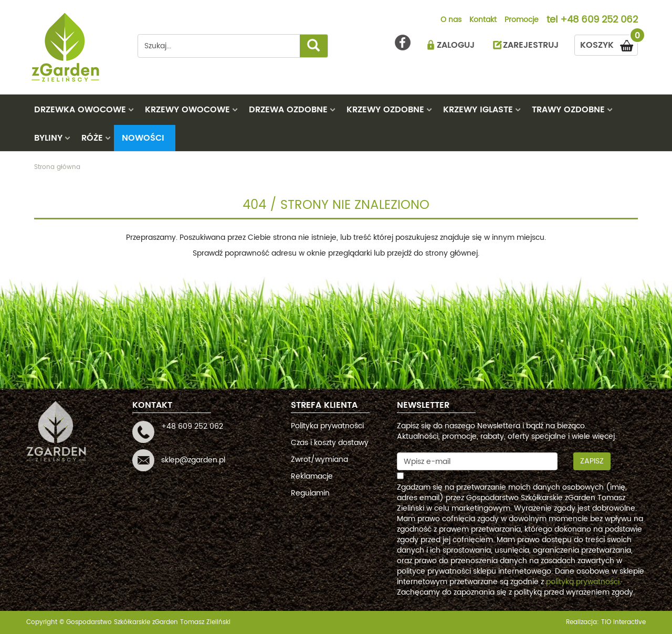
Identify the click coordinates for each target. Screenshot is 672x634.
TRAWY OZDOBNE (568, 110)
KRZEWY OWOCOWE (187, 110)
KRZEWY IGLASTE (478, 110)
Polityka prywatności (327, 426)
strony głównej (451, 253)
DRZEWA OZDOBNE (288, 110)
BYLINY (48, 138)
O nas (451, 20)
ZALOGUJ (456, 45)
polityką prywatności (583, 582)
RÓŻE (92, 138)
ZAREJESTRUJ (531, 45)
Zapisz (592, 461)
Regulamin (310, 493)
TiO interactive (623, 622)
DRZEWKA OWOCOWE (80, 110)
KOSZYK (609, 43)
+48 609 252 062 (599, 20)
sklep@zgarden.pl (193, 460)
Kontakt (483, 20)
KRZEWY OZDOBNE (385, 110)
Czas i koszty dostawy (330, 443)
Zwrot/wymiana (319, 459)
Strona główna (57, 167)
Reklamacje (312, 476)
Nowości (143, 138)
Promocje (522, 20)
